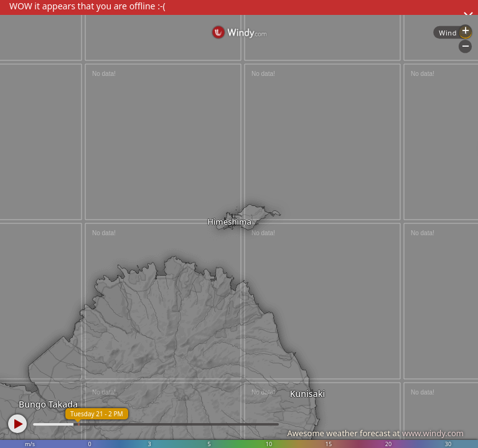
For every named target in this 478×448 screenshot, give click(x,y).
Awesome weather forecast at (375, 433)
